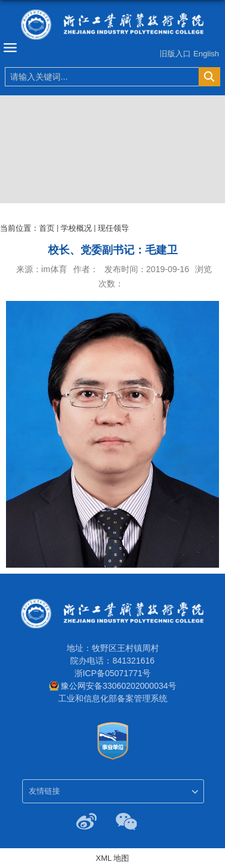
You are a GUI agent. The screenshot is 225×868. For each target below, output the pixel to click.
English (206, 54)
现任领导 (113, 228)
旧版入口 (175, 54)
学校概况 (76, 228)
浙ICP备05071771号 (113, 673)
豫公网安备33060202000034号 (118, 686)
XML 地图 (113, 858)
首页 (47, 228)
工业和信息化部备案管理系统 (113, 698)
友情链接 (44, 791)
